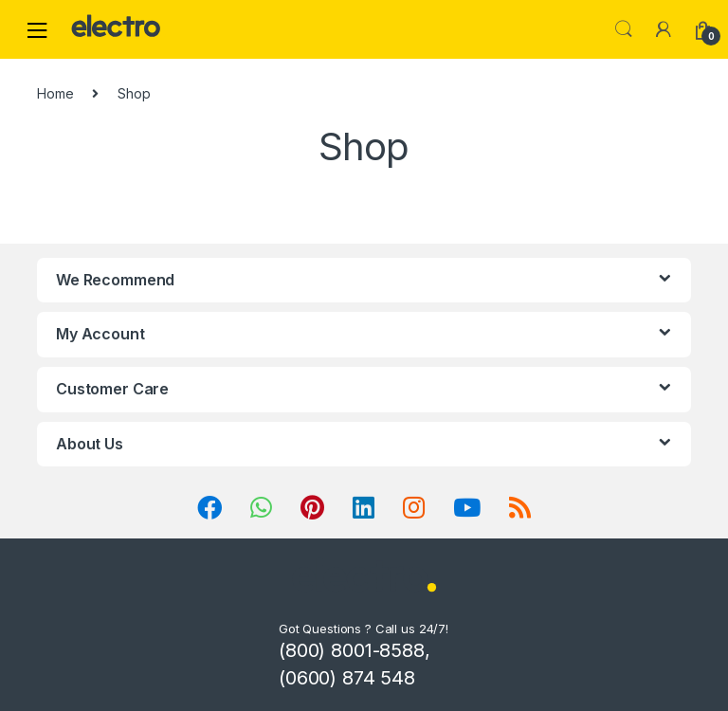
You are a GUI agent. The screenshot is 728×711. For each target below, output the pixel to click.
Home (55, 93)
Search (624, 29)
